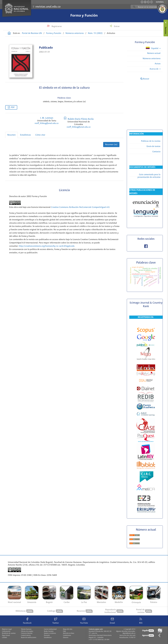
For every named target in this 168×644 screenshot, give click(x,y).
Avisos (158, 64)
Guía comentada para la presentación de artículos (149, 176)
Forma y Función (84, 16)
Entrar (117, 26)
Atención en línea (69, 633)
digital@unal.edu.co (129, 633)
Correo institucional (50, 629)
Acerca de (154, 69)
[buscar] (148, 7)
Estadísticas (25, 135)
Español (152, 48)
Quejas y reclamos (50, 633)
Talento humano (26, 629)
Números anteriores (75, 33)
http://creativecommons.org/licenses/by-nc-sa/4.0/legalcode (47, 246)
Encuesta (47, 635)
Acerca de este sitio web (127, 635)
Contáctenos (67, 635)
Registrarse (56, 26)
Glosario (66, 638)
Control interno (26, 635)
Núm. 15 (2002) (95, 33)
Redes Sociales (49, 631)
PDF (13, 107)
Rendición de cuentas (9, 633)
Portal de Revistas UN (32, 33)
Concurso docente (27, 633)
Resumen (11, 135)
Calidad (4, 638)
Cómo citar (40, 135)
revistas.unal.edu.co (48, 7)
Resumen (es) (111, 145)
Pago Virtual (6, 635)
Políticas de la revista (151, 141)
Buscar (145, 79)
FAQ (64, 631)
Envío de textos (153, 146)
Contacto (156, 152)
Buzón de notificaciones (29, 638)
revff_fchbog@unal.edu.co (47, 123)
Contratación (6, 631)
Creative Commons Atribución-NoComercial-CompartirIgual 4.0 (80, 207)
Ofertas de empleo (27, 631)
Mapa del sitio (68, 629)
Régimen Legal (7, 629)
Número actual (154, 53)
